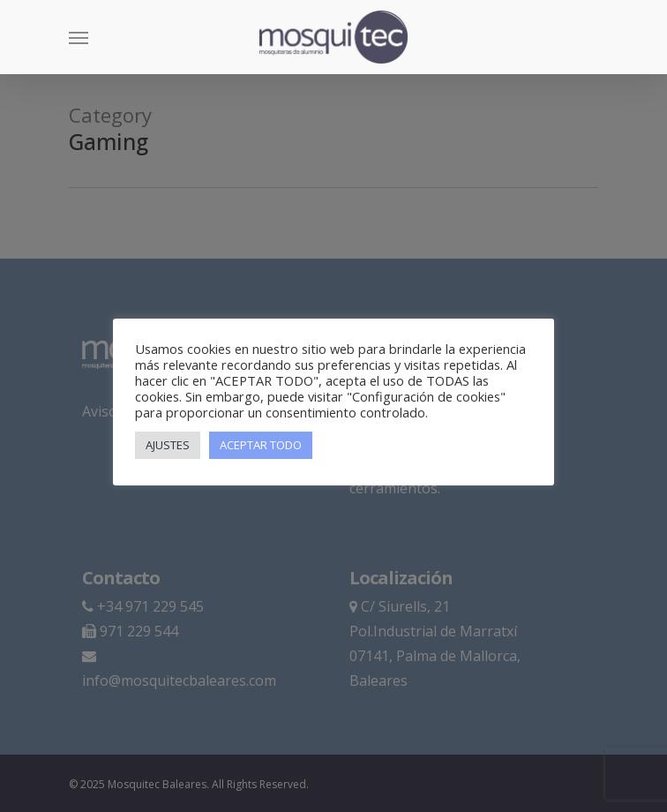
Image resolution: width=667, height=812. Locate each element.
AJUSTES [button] (168, 445)
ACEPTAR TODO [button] (261, 445)
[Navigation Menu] (79, 37)
